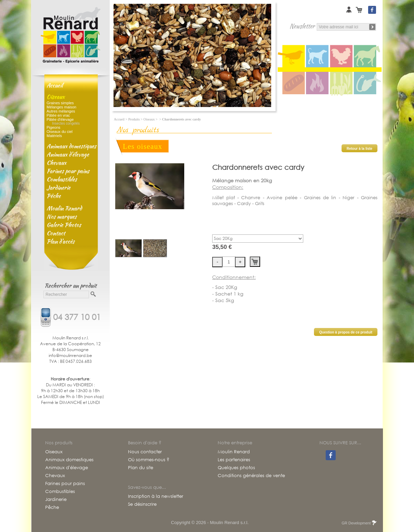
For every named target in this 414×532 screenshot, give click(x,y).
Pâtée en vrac (58, 115)
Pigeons (53, 127)
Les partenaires (234, 460)
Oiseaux (56, 97)
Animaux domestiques (71, 146)
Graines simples (60, 103)
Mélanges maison (61, 107)
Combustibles (62, 179)
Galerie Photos (64, 225)
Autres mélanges (61, 111)
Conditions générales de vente (251, 476)
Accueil (55, 85)
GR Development (359, 523)
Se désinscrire (142, 504)
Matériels (54, 136)
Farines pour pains (68, 171)
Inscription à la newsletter (156, 496)
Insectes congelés (66, 123)
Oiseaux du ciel (60, 132)
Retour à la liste (359, 149)
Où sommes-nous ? (149, 460)
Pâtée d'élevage (60, 119)
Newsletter (302, 26)
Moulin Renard (64, 208)
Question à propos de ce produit (346, 332)
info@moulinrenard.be (70, 355)
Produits (134, 119)
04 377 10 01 (77, 316)
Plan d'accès (61, 241)
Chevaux (56, 163)
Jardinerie (58, 187)
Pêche (54, 196)
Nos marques (62, 216)
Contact (56, 233)
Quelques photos (236, 468)
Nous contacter (145, 452)
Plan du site (141, 468)
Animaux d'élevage (68, 154)
